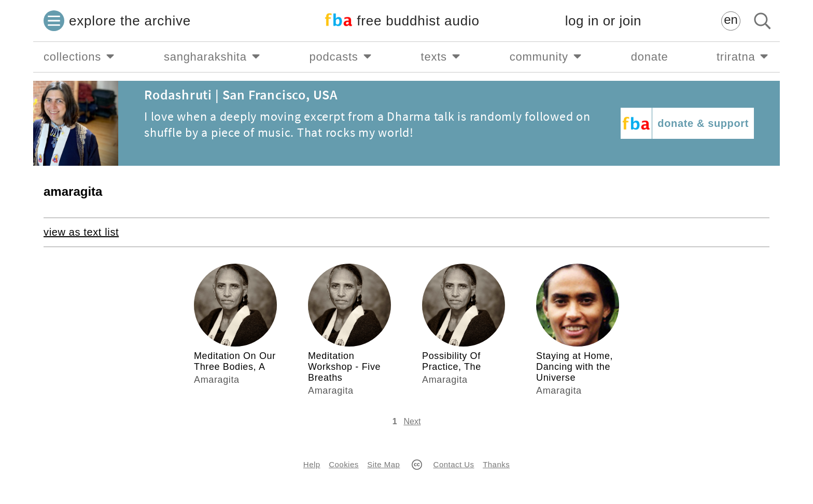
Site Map (383, 464)
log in (603, 21)
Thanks (496, 464)
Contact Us (454, 464)
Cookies (344, 464)
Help (312, 464)
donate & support (703, 123)
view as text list (81, 232)
